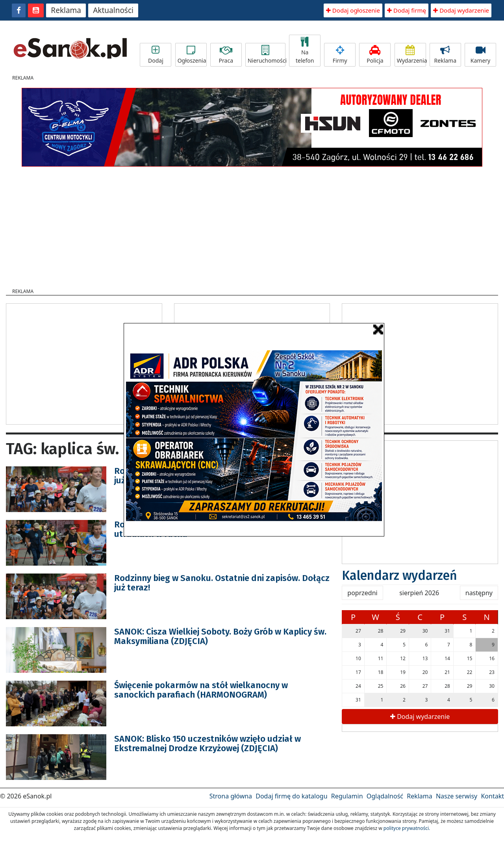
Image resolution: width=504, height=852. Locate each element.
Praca (226, 55)
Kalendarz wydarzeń (399, 575)
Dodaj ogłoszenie (353, 10)
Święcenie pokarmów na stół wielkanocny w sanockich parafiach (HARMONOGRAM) (201, 690)
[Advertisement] (252, 225)
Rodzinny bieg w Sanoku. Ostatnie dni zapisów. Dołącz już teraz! (222, 583)
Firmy (340, 55)
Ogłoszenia (192, 55)
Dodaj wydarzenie (461, 10)
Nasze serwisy (457, 796)
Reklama (66, 10)
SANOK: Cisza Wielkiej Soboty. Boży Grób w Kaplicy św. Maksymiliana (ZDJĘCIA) (220, 636)
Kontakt (492, 796)
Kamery (480, 55)
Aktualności (113, 10)
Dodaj (156, 55)
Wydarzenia (411, 55)
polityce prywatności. (407, 828)
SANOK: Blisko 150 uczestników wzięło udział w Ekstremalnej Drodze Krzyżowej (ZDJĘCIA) (208, 743)
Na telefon (305, 51)
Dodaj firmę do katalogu (291, 796)
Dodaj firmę (407, 10)
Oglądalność (385, 796)
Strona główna (231, 796)
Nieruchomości (267, 55)
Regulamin (347, 796)
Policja (375, 55)
